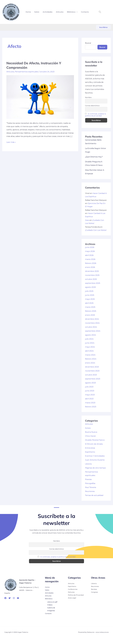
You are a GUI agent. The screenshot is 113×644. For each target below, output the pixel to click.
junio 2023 (90, 391)
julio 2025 (89, 291)
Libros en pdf (52, 602)
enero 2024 (90, 363)
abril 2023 (89, 399)
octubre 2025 (91, 279)
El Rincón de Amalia (94, 444)
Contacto (85, 12)
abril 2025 (89, 303)
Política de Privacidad (76, 595)
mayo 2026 (90, 251)
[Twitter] (10, 598)
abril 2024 (89, 351)
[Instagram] (14, 598)
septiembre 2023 (93, 379)
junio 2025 (90, 295)
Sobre (37, 12)
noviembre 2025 (92, 275)
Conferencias (73, 589)
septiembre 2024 (93, 331)
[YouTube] (18, 598)
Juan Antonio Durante (95, 460)
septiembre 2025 (93, 283)
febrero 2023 (91, 407)
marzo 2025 (90, 307)
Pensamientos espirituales (27, 71)
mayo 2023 (90, 395)
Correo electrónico (92, 106)
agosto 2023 (90, 383)
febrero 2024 (91, 359)
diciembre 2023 (92, 367)
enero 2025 (90, 315)
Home (28, 12)
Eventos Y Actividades (95, 456)
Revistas (94, 589)
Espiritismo (90, 452)
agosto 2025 (90, 287)
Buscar (88, 43)
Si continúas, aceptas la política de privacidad (95, 115)
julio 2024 (89, 339)
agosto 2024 (91, 335)
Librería (88, 464)
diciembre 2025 (92, 271)
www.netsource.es (102, 632)
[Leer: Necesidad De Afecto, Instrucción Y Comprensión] (40, 97)
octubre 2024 (91, 327)
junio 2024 (90, 343)
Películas (71, 592)
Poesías (88, 479)
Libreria (94, 583)
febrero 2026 (91, 263)
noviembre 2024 (92, 323)
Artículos (60, 12)
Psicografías (90, 483)
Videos (50, 605)
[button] (76, 12)
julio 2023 (89, 387)
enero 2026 (90, 267)
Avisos (88, 428)
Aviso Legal (72, 598)
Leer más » (11, 142)
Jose (87, 220)
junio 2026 (90, 247)
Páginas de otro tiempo (95, 468)
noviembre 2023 (92, 371)
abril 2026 (89, 255)
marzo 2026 (90, 259)
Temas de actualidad (94, 495)
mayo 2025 (90, 299)
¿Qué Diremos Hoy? (94, 157)
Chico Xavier (90, 436)
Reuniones (90, 491)
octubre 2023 (91, 375)
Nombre (88, 97)
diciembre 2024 (92, 319)
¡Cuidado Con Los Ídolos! (96, 230)
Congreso (95, 592)
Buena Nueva (91, 432)
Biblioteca (72, 12)
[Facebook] (5, 598)
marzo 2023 (90, 403)
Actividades (48, 12)
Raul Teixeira (91, 487)
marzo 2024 (90, 355)
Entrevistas (90, 448)
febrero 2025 (91, 311)
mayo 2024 (90, 347)
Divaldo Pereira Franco (95, 440)
